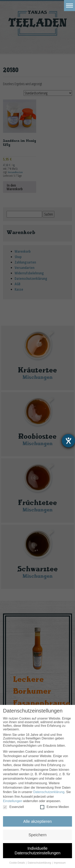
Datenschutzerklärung (49, 792)
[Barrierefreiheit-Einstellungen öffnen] (68, 441)
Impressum (60, 863)
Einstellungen (13, 801)
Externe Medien (55, 807)
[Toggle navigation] (69, 6)
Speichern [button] (37, 835)
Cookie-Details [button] (17, 863)
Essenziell (13, 807)
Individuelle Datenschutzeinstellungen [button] (37, 851)
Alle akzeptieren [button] (37, 821)
